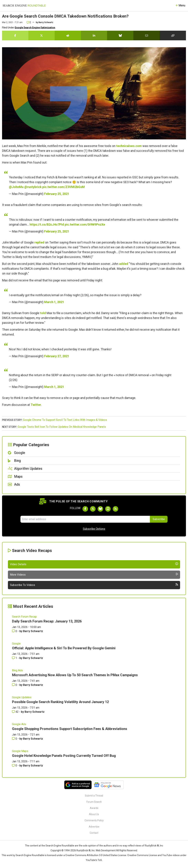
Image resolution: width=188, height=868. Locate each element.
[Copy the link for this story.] (173, 35)
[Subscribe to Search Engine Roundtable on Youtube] (108, 509)
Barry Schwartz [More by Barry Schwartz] (33, 631)
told (43, 313)
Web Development (106, 850)
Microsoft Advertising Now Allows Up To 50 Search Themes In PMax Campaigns (75, 675)
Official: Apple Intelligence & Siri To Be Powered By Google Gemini (64, 648)
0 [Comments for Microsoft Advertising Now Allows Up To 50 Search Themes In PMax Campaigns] (15, 685)
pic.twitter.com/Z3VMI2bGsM (63, 187)
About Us (94, 814)
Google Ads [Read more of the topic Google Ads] (19, 724)
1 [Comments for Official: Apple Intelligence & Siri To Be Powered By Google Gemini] (15, 658)
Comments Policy (94, 820)
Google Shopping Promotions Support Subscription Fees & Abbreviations (70, 729)
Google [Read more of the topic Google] (16, 644)
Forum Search (94, 802)
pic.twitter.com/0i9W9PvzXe (85, 224)
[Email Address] (85, 519)
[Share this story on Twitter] (42, 35)
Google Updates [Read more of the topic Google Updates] (22, 697)
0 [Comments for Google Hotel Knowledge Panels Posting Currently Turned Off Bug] (15, 766)
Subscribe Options (94, 529)
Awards (94, 808)
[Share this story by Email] (146, 35)
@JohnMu (16, 187)
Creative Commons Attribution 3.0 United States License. (96, 855)
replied (39, 242)
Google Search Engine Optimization (35, 28)
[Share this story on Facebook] (15, 35)
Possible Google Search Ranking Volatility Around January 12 (60, 702)
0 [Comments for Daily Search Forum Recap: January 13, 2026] (15, 631)
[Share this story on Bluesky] (120, 35)
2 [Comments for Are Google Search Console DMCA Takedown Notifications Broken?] (29, 22)
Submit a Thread (94, 796)
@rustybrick (33, 187)
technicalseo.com (129, 146)
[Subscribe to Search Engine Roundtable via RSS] (115, 509)
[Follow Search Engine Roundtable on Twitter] (93, 509)
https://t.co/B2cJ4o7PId (47, 224)
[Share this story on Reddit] (68, 35)
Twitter (36, 405)
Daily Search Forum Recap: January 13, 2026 (47, 621)
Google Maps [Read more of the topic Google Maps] (20, 751)
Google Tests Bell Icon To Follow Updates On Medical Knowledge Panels (62, 427)
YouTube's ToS (94, 860)
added (124, 264)
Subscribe (159, 519)
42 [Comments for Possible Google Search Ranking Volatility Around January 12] (16, 712)
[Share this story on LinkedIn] (94, 35)
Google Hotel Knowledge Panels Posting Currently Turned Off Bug (64, 756)
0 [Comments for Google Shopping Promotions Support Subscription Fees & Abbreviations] (15, 739)
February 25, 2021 (57, 194)
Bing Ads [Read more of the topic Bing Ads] (17, 670)
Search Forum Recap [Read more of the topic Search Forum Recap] (24, 617)
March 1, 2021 (54, 302)
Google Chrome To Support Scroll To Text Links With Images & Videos (65, 420)
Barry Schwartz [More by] (46, 22)
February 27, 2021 (57, 356)
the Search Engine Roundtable (58, 846)
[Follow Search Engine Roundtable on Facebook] (85, 509)
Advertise (94, 827)
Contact (94, 833)
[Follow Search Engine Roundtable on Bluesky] (100, 509)
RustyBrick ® (84, 850)
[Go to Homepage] (24, 6)
